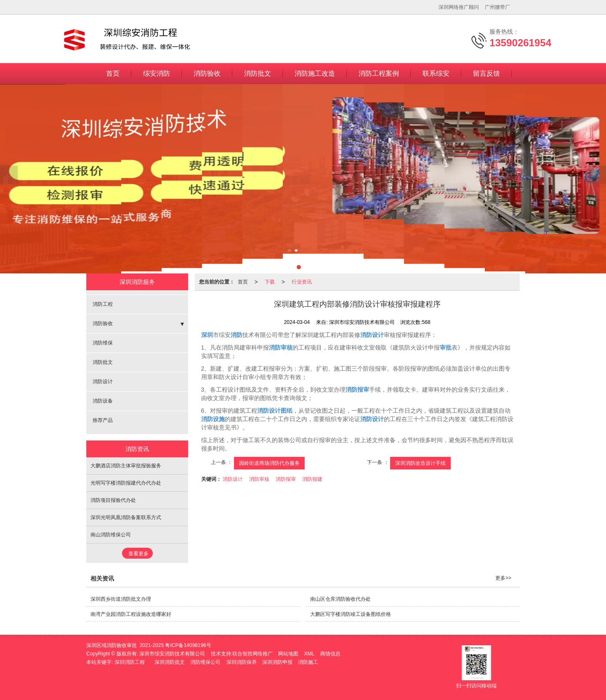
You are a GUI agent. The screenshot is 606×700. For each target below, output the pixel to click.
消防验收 (207, 73)
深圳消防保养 (242, 662)
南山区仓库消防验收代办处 (340, 599)
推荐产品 (103, 420)
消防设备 (103, 401)
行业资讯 (302, 282)
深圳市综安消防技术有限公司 (172, 654)
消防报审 (286, 479)
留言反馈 (486, 73)
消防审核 (259, 479)
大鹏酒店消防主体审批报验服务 (126, 466)
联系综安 (436, 73)
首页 (113, 73)
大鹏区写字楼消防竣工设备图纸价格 (351, 614)
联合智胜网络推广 (252, 654)
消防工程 (103, 304)
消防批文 (258, 73)
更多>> (503, 578)
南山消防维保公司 (111, 535)
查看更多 (138, 554)
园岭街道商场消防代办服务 (269, 463)
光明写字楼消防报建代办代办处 (126, 483)
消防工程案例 (379, 73)
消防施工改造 (315, 73)
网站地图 (288, 654)
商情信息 (330, 654)
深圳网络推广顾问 (459, 7)
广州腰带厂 (497, 7)
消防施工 (308, 662)
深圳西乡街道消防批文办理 (121, 599)
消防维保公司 (205, 662)
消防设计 (233, 479)
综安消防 (157, 73)
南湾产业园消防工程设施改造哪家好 (131, 614)
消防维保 (103, 343)
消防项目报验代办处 (113, 500)
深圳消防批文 (170, 662)
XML (310, 654)
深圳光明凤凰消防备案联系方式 (126, 517)
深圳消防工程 (130, 662)
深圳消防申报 (277, 662)
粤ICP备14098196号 (188, 645)
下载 (270, 282)
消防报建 (312, 479)
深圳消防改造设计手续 (420, 463)
